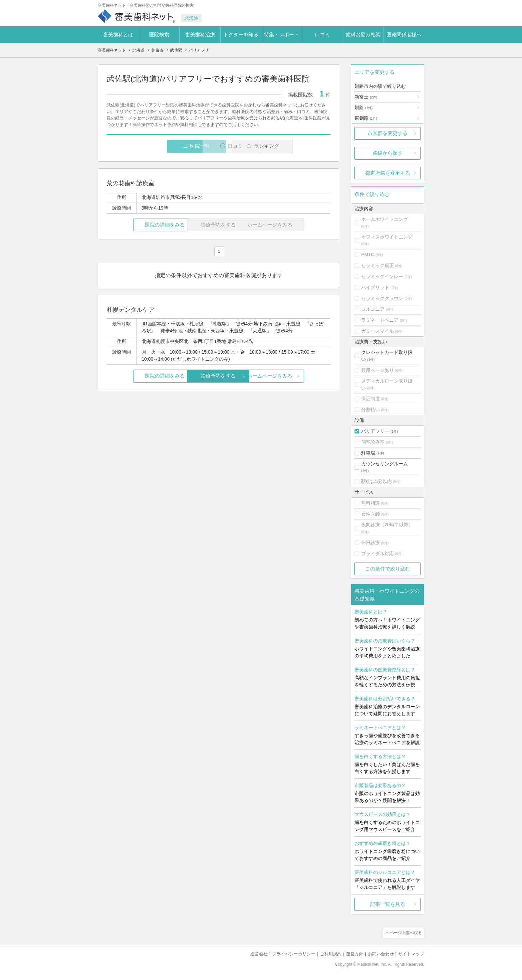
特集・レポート (281, 34)
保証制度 (371, 399)
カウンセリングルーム (385, 464)
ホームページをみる (293, 376)
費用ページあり (378, 370)
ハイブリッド (375, 287)
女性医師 (371, 514)
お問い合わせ (381, 954)
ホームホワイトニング (385, 219)
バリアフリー (375, 431)
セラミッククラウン (382, 298)
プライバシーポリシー (294, 954)
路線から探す (388, 153)
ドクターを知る (241, 34)
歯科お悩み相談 (363, 34)
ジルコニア (373, 309)
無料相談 (371, 503)
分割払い (371, 409)
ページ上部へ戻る (405, 933)
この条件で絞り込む (388, 569)
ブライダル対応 (378, 554)
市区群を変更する (388, 133)
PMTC (368, 254)
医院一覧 (152, 146)
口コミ (322, 34)
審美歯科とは (118, 34)
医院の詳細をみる (144, 225)
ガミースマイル (378, 331)
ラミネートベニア (380, 320)
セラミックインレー (382, 276)
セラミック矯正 (378, 265)
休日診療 (371, 543)
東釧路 (366, 118)
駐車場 (368, 453)
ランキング (292, 146)
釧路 (364, 107)
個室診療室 (373, 442)
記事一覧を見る (388, 904)
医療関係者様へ (404, 34)
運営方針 (355, 954)
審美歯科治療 (200, 34)
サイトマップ (411, 954)
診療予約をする (219, 376)
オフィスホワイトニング (387, 237)
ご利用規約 (331, 954)
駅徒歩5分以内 (377, 481)
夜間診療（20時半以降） (387, 525)
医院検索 (159, 34)
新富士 (366, 97)
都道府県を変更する (388, 173)
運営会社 (259, 954)
